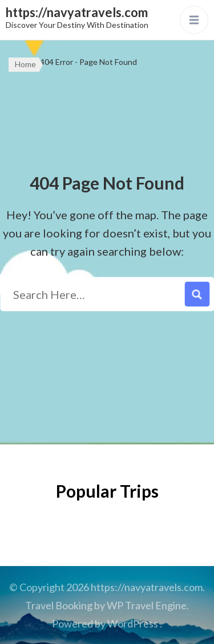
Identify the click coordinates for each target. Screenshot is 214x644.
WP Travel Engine (147, 605)
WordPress (133, 624)
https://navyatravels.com (77, 12)
